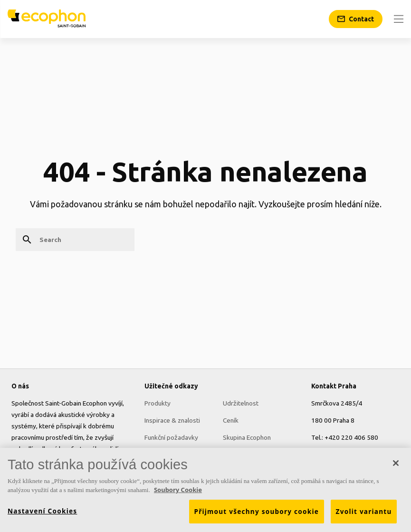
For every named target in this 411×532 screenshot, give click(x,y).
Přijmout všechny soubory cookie (257, 514)
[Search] (75, 240)
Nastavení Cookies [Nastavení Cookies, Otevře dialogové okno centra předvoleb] (42, 514)
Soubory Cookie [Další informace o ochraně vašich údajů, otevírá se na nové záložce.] (178, 493)
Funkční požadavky (171, 437)
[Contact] (356, 19)
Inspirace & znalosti (172, 420)
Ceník (231, 420)
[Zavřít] (396, 466)
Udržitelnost (241, 403)
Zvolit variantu (364, 514)
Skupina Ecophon (247, 437)
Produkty (158, 403)
